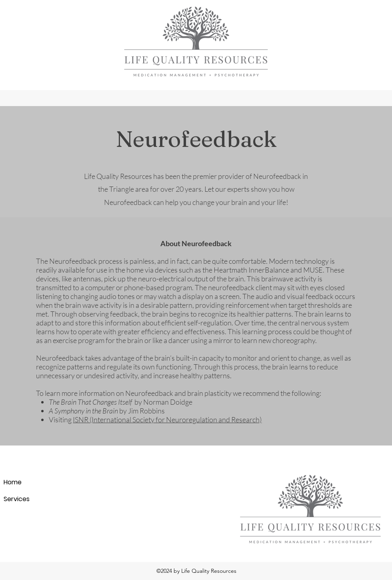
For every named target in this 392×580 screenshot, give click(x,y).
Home (13, 482)
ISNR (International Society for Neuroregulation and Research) (167, 419)
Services (17, 499)
